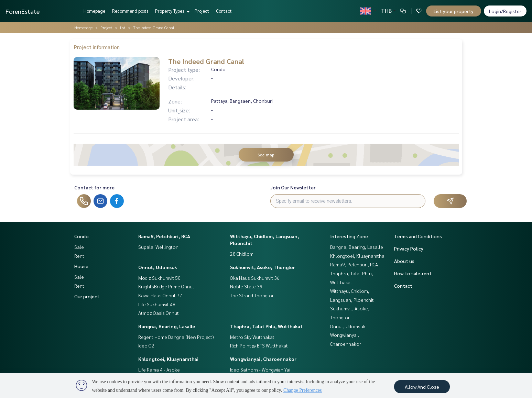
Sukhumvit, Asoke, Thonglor (263, 267)
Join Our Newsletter (293, 187)
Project (202, 11)
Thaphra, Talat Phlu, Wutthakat (266, 326)
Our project (87, 296)
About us (404, 261)
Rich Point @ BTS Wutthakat (259, 345)
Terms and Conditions (418, 236)
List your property (454, 11)
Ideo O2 (146, 345)
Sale (79, 247)
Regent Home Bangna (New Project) (176, 337)
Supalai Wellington (158, 247)
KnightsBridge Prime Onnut (166, 286)
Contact (224, 11)
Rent (79, 256)
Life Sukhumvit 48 (157, 304)
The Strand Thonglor (252, 295)
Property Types (171, 11)
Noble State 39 (246, 286)
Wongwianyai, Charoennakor (263, 359)
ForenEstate (23, 11)
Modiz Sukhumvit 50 (159, 278)
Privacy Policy (409, 248)
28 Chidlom (242, 254)
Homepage (94, 11)
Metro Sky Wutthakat (252, 337)
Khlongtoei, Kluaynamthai (168, 359)
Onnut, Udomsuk (158, 267)
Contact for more (94, 187)
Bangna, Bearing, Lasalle (167, 326)
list (123, 27)
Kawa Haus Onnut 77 (160, 295)
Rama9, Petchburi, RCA (164, 236)
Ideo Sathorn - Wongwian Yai (260, 369)
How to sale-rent (413, 273)
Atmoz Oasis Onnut (159, 313)
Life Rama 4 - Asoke (159, 369)
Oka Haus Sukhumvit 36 (255, 278)
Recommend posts (130, 11)
